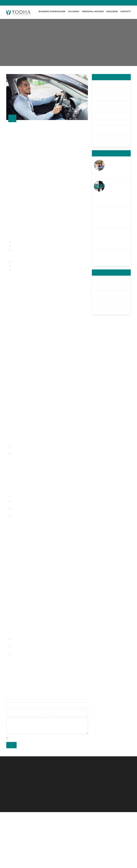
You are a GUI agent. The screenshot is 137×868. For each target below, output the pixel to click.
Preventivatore (110, 821)
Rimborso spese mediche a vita (109, 104)
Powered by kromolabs (42, 865)
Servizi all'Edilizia (101, 85)
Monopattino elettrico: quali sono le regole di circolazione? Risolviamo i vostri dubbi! (117, 191)
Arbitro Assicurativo (103, 312)
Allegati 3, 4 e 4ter (102, 299)
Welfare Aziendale (102, 144)
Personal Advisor (93, 11)
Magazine (112, 11)
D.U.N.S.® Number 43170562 (83, 837)
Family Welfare (101, 91)
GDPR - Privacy (101, 305)
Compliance (100, 293)
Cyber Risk (99, 110)
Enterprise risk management (107, 137)
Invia (11, 794)
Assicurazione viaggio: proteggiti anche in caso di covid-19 (116, 236)
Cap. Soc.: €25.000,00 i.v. (82, 826)
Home (37, 52)
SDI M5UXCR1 (76, 840)
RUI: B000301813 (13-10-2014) (83, 843)
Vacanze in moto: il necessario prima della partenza (115, 255)
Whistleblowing (110, 827)
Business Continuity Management (110, 98)
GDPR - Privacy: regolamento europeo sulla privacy (108, 130)
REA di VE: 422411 (78, 823)
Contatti (126, 11)
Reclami (98, 287)
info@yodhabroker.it (51, 846)
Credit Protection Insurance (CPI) (110, 116)
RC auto (98, 122)
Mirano (13, 836)
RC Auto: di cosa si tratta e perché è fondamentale (79, 52)
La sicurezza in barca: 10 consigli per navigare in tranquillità (117, 215)
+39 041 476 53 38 (50, 842)
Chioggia (14, 831)
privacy (38, 787)
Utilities (97, 281)
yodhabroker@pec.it (51, 849)
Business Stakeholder (52, 11)
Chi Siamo (74, 11)
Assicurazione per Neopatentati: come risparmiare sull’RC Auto (116, 166)
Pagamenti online (69, 3)
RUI (104, 824)
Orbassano (15, 841)
